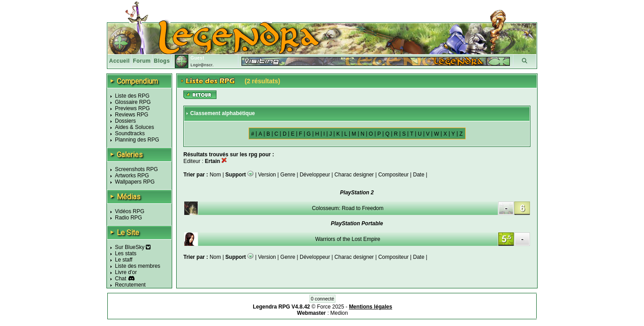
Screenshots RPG (136, 169)
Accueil (119, 61)
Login (196, 65)
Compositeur (394, 175)
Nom (216, 175)
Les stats (126, 253)
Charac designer (354, 175)
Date (418, 175)
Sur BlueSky (133, 247)
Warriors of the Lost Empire (348, 239)
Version (267, 175)
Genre (288, 175)
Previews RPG (132, 108)
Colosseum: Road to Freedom (347, 208)
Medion (339, 313)
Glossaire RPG (133, 102)
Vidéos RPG (130, 211)
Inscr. (208, 65)
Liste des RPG (132, 96)
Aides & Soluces (134, 127)
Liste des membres (138, 266)
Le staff (124, 260)
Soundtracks (130, 133)
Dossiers (125, 121)
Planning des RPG (137, 140)
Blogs (162, 61)
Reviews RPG (132, 115)
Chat (121, 279)
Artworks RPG (132, 176)
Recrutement (130, 285)
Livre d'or (126, 272)
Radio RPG (129, 218)
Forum (142, 61)
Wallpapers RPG (135, 182)
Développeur (315, 175)
